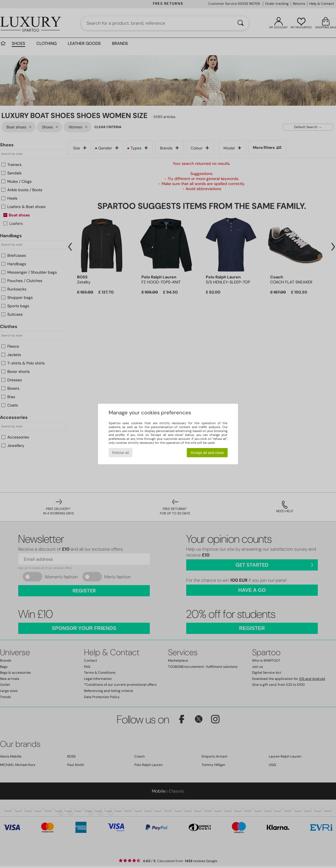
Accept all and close (207, 453)
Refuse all (121, 453)
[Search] (241, 23)
